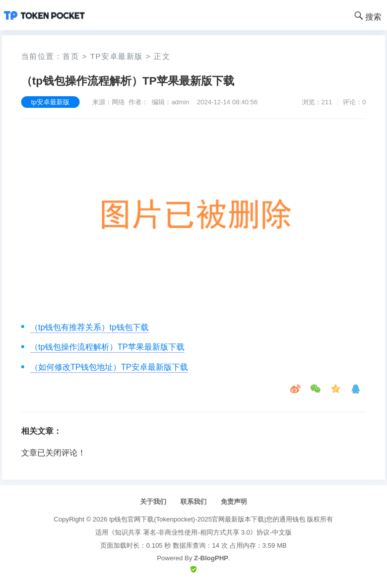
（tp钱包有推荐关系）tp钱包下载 (89, 327)
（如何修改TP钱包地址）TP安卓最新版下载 (109, 367)
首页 (71, 56)
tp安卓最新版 (117, 56)
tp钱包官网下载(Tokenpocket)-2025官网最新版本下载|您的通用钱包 (207, 519)
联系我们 (193, 502)
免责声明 (234, 502)
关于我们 (153, 502)
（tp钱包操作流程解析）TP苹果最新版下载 (107, 347)
